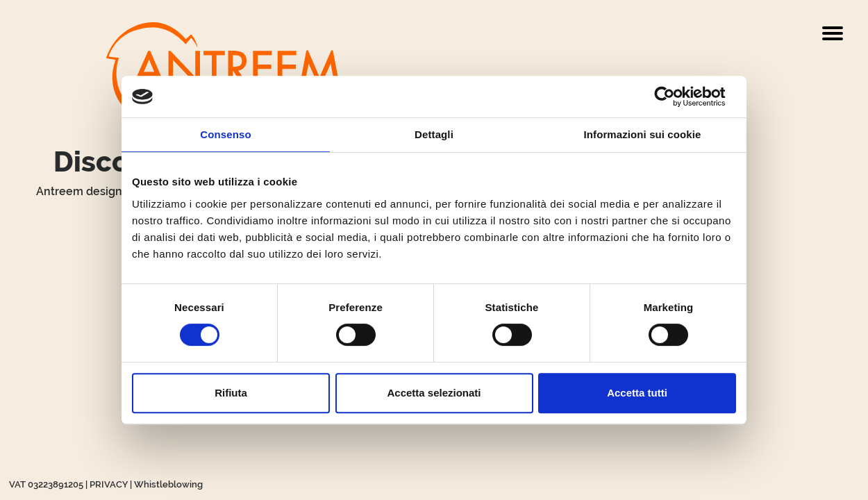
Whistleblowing (168, 484)
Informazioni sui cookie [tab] (643, 134)
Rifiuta (231, 393)
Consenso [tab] (225, 134)
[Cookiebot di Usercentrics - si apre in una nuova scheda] (675, 97)
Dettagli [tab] (434, 134)
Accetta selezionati (434, 393)
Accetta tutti (637, 393)
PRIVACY (109, 484)
